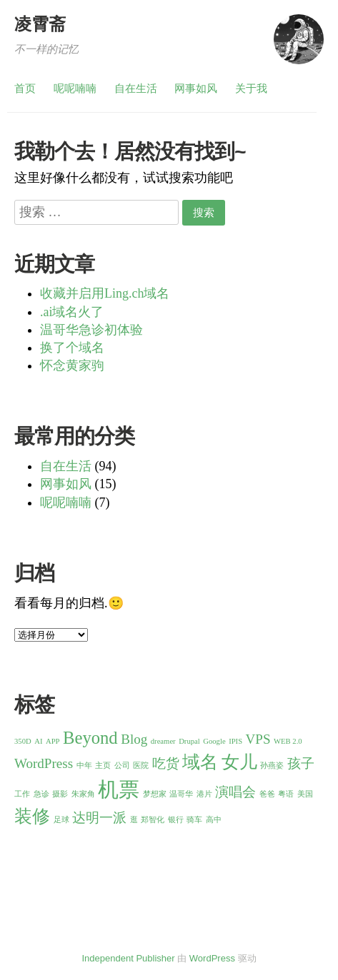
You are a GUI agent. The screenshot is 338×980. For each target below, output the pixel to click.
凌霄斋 (40, 24)
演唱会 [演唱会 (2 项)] (235, 792)
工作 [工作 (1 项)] (22, 794)
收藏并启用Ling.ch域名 (105, 293)
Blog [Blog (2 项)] (134, 739)
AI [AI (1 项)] (38, 741)
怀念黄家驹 (72, 365)
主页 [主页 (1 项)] (103, 766)
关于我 (251, 88)
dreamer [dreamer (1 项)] (163, 741)
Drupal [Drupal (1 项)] (189, 741)
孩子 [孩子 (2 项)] (301, 763)
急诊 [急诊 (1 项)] (41, 794)
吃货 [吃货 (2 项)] (166, 763)
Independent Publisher (128, 958)
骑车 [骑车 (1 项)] (194, 820)
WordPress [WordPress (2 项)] (44, 763)
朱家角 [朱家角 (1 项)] (83, 794)
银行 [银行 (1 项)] (176, 820)
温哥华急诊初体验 (91, 330)
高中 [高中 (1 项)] (214, 820)
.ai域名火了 (72, 312)
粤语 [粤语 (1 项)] (286, 794)
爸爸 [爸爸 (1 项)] (267, 794)
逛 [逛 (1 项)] (134, 820)
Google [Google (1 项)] (214, 741)
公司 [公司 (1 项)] (122, 766)
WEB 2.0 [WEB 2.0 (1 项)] (288, 741)
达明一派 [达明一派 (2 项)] (99, 818)
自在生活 (136, 88)
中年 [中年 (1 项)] (84, 766)
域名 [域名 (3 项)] (200, 762)
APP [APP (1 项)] (53, 741)
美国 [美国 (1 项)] (305, 794)
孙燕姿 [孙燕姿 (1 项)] (272, 766)
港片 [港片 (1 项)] (204, 794)
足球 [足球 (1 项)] (61, 820)
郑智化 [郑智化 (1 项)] (153, 820)
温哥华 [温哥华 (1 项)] (181, 794)
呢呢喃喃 (75, 88)
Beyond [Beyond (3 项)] (90, 738)
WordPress (212, 958)
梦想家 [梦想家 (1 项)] (155, 794)
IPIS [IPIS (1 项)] (235, 741)
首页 (25, 88)
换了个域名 (72, 348)
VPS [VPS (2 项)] (258, 739)
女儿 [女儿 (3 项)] (239, 762)
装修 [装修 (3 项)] (32, 816)
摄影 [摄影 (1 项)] (60, 794)
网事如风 (196, 88)
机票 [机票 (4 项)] (119, 789)
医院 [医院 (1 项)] (141, 766)
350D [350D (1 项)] (23, 741)
